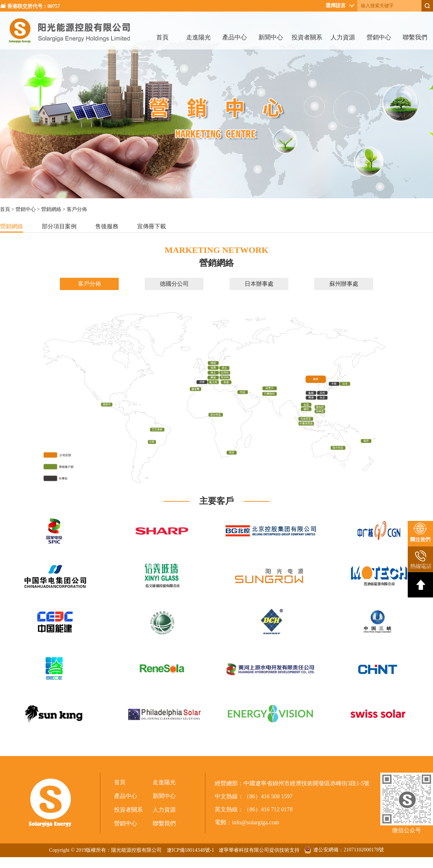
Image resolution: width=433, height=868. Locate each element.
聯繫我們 (415, 37)
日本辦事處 (259, 284)
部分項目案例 (59, 226)
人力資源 (343, 37)
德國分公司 (174, 284)
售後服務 (107, 226)
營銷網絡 (51, 209)
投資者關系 (307, 37)
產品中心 (235, 37)
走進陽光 (198, 37)
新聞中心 (271, 37)
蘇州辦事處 (344, 284)
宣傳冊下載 (152, 226)
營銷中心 (379, 37)
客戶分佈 (89, 284)
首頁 (162, 37)
